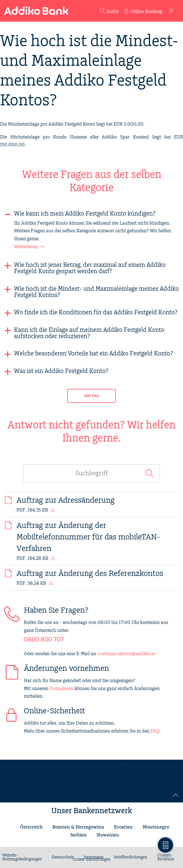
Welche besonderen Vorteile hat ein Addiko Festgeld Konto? (94, 354)
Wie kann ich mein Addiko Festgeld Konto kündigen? (85, 214)
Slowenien (108, 835)
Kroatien (123, 827)
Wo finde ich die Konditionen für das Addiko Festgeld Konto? (96, 313)
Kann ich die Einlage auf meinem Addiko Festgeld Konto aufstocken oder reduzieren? (89, 333)
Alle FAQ (91, 396)
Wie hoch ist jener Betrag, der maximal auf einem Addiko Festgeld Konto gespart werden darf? (90, 268)
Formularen (61, 689)
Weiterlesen (26, 247)
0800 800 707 (44, 640)
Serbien (78, 835)
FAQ (155, 731)
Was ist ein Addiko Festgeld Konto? (61, 371)
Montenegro (156, 827)
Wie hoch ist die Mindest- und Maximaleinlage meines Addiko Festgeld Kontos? (96, 292)
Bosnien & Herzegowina (78, 827)
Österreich (31, 827)
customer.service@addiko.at (126, 654)
